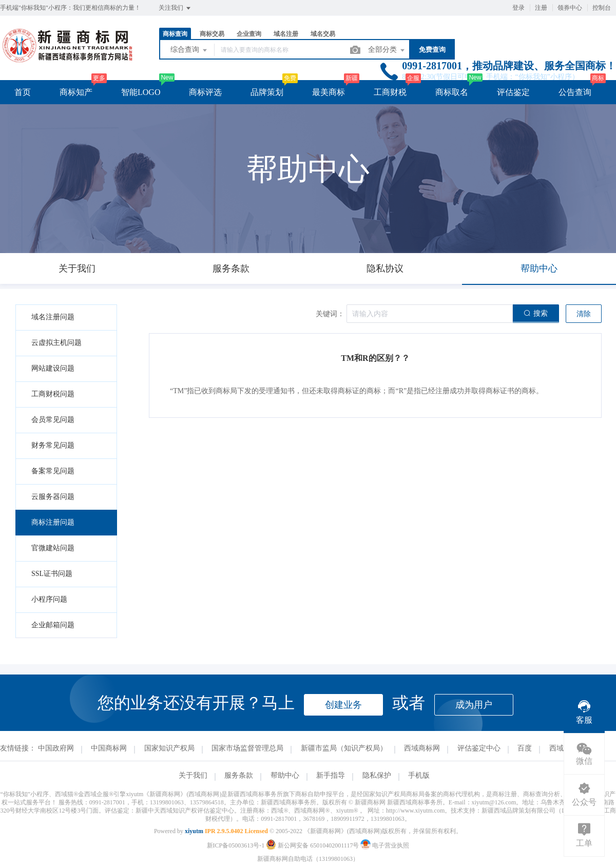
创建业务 (343, 705)
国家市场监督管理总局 (247, 748)
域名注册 (286, 34)
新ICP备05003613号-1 (236, 845)
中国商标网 (109, 748)
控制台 (602, 8)
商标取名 (452, 92)
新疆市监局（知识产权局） (344, 748)
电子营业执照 (385, 845)
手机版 (419, 775)
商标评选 (205, 92)
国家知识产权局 (169, 748)
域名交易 (323, 34)
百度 (525, 748)
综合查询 (189, 50)
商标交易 (212, 34)
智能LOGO (141, 92)
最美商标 (329, 92)
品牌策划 (267, 92)
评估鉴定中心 (479, 748)
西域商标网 (422, 748)
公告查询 (575, 92)
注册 (541, 8)
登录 (518, 8)
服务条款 (239, 775)
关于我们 (193, 775)
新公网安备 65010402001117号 (313, 845)
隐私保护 (377, 775)
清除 (584, 314)
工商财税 (390, 92)
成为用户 (474, 705)
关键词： (330, 314)
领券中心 (570, 8)
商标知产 (76, 92)
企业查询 (249, 34)
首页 (23, 92)
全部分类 (387, 50)
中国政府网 (56, 748)
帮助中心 (285, 775)
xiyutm (194, 831)
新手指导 (331, 775)
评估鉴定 (513, 92)
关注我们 (175, 8)
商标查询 (175, 34)
